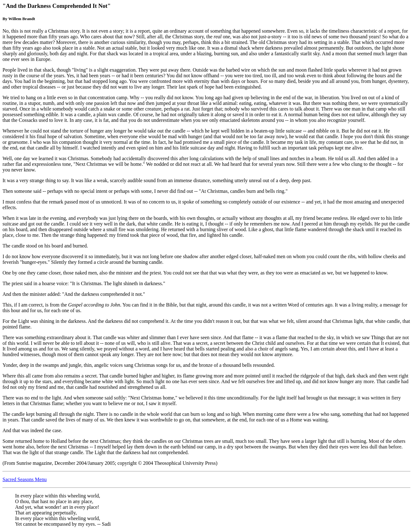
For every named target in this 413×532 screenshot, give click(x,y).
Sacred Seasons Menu (25, 479)
